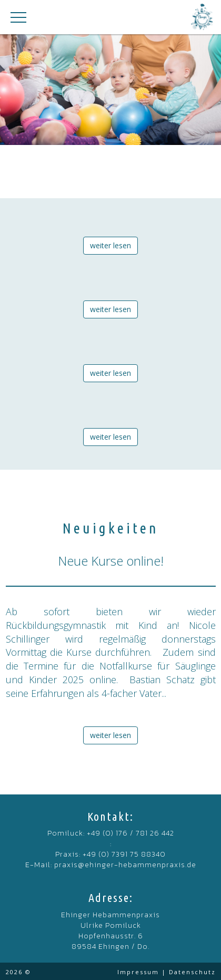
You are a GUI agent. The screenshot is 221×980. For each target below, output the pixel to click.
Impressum (138, 972)
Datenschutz (192, 972)
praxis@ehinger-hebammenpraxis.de (125, 865)
